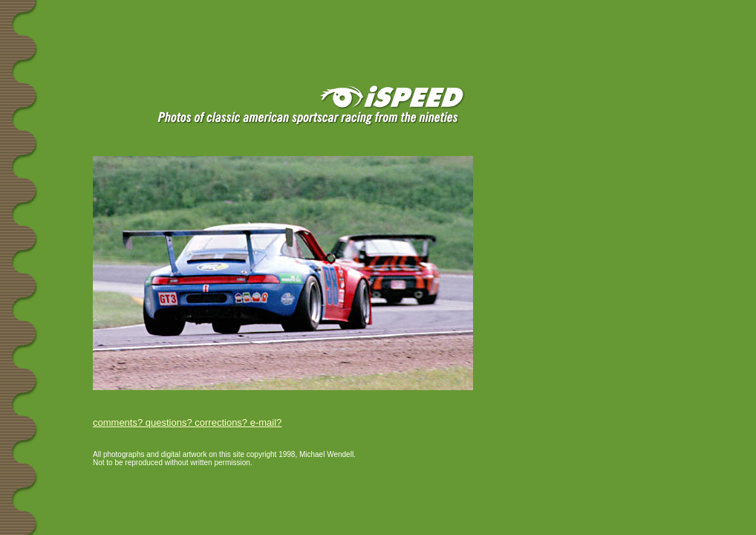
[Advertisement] (177, 24)
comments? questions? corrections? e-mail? (187, 422)
